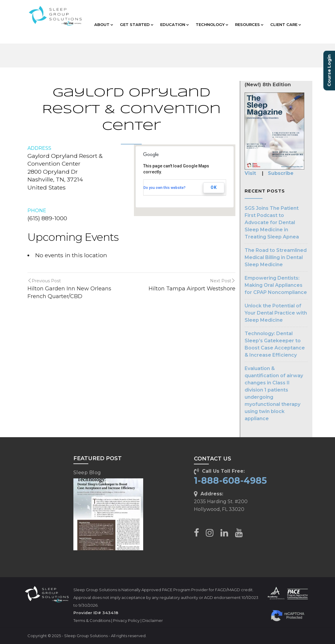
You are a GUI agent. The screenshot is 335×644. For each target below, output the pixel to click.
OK (214, 187)
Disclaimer (153, 620)
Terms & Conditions (92, 620)
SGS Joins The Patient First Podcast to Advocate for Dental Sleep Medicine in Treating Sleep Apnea (272, 222)
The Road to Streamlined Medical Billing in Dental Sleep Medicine (276, 257)
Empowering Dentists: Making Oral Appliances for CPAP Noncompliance (276, 285)
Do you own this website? (165, 188)
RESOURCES (249, 24)
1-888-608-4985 (230, 481)
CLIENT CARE (285, 24)
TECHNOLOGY (212, 24)
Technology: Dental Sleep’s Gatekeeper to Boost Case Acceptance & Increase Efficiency (275, 344)
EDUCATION (174, 24)
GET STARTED (136, 24)
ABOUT (104, 24)
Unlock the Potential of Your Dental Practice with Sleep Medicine (276, 313)
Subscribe (281, 173)
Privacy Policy (126, 620)
